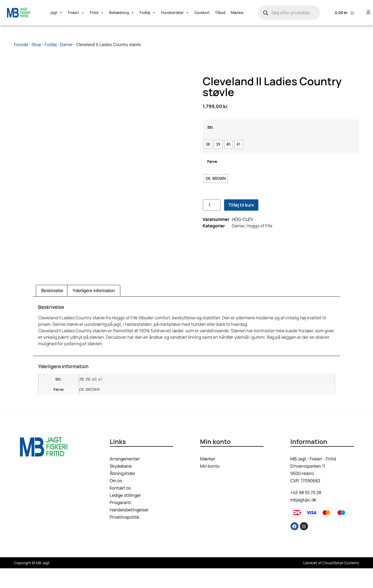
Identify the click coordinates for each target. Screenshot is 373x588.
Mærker (237, 13)
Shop (36, 45)
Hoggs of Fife (259, 236)
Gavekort (202, 13)
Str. (211, 137)
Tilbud (220, 13)
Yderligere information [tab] (94, 310)
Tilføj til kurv (241, 215)
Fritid (97, 13)
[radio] (208, 154)
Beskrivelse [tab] (52, 310)
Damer (66, 45)
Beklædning (122, 13)
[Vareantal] (212, 215)
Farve (212, 171)
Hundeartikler (175, 13)
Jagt (56, 13)
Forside (21, 45)
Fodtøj (148, 13)
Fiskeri (76, 13)
